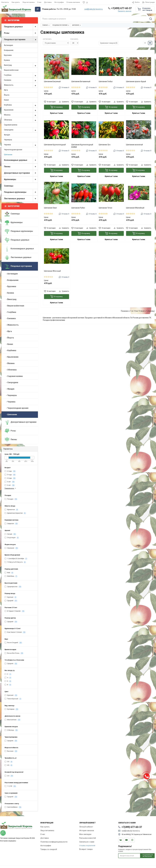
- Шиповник (11, 414)
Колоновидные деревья (21, 160)
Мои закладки (85, 834)
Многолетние (13, 720)
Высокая (11, 751)
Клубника (21, 105)
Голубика (21, 75)
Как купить (16, 2)
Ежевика (21, 80)
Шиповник (8, 155)
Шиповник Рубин (78, 208)
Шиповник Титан (105, 208)
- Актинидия (11, 274)
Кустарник (12, 709)
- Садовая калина (14, 376)
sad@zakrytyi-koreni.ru (94, 9)
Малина (21, 115)
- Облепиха (11, 370)
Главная (45, 25)
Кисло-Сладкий (13, 643)
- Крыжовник (12, 357)
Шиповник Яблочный (52, 271)
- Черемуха (11, 395)
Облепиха (21, 120)
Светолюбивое (13, 807)
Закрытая (11, 524)
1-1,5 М (10, 786)
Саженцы (9, 186)
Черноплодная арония (13, 150)
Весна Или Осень (14, 653)
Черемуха (8, 140)
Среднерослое (13, 587)
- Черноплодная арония (16, 408)
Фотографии (59, 2)
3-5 (9, 762)
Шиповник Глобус (106, 81)
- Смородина (11, 382)
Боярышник (9, 50)
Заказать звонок (125, 11)
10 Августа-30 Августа (15, 562)
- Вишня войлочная (14, 306)
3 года (10, 475)
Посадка (11, 499)
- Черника (10, 402)
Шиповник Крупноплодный (55, 145)
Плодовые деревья (21, 27)
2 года (10, 471)
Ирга (6, 90)
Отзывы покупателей (87, 846)
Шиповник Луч (105, 145)
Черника (21, 145)
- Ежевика (10, 318)
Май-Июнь (11, 576)
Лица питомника (29, 2)
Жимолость (21, 85)
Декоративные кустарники (21, 173)
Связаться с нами (87, 842)
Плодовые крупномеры (21, 192)
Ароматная (11, 510)
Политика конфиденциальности (54, 842)
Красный (11, 695)
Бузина (7, 60)
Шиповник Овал (50, 208)
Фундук (7, 135)
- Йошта (9, 338)
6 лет (10, 485)
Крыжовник (21, 110)
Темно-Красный (13, 699)
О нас (39, 2)
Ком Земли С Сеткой (15, 632)
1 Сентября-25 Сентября (16, 559)
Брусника (8, 55)
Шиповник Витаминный (81, 81)
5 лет (10, 482)
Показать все (11, 488)
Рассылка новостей (88, 838)
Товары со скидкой (49, 849)
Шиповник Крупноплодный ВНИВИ (82, 146)
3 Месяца (11, 730)
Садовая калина (11, 125)
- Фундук (9, 389)
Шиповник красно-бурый (136, 81)
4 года (10, 478)
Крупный (11, 597)
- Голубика (10, 312)
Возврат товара (86, 849)
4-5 (9, 765)
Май (9, 573)
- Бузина (9, 293)
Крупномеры (21, 180)
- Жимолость (12, 325)
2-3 (9, 776)
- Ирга (8, 331)
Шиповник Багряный (52, 81)
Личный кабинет (86, 827)
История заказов (87, 831)
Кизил (6, 100)
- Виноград (11, 299)
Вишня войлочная (11, 70)
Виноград (21, 65)
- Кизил (9, 344)
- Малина (10, 363)
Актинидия (8, 45)
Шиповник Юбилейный (135, 208)
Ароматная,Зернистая (15, 513)
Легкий (10, 534)
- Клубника (10, 350)
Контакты (5, 2)
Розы (21, 33)
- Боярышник (12, 280)
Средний (11, 601)
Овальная (11, 548)
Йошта (7, 95)
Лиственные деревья (21, 199)
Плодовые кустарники (21, 40)
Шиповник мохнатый (134, 145)
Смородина (21, 130)
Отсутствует (12, 538)
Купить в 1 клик (57, 113)
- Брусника (10, 286)
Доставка (48, 2)
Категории (12, 206)
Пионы (21, 167)
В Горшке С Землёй (15, 611)
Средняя (11, 664)
